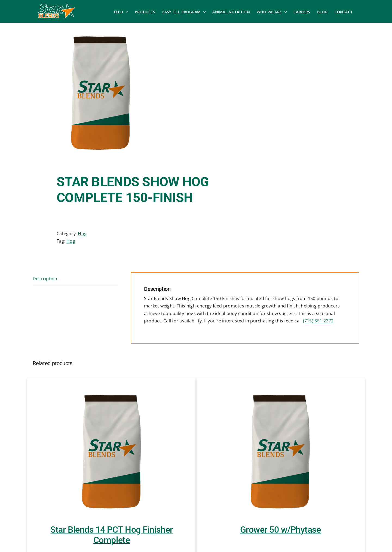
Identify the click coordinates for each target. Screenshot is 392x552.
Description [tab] (45, 279)
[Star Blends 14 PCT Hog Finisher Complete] (112, 451)
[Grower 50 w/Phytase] (280, 451)
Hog (82, 234)
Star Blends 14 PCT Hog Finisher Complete (111, 535)
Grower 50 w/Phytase (281, 530)
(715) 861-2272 (318, 321)
